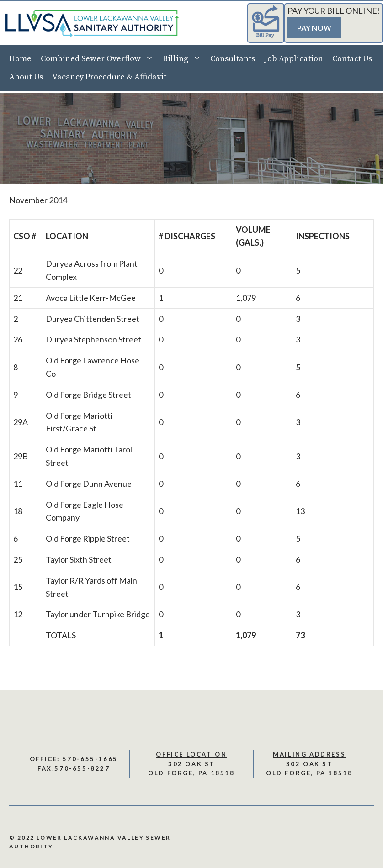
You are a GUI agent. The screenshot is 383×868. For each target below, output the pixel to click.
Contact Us (352, 59)
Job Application (294, 59)
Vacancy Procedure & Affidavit (109, 77)
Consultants (233, 59)
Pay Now (314, 28)
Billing (184, 59)
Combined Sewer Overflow (99, 59)
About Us (26, 77)
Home (20, 59)
